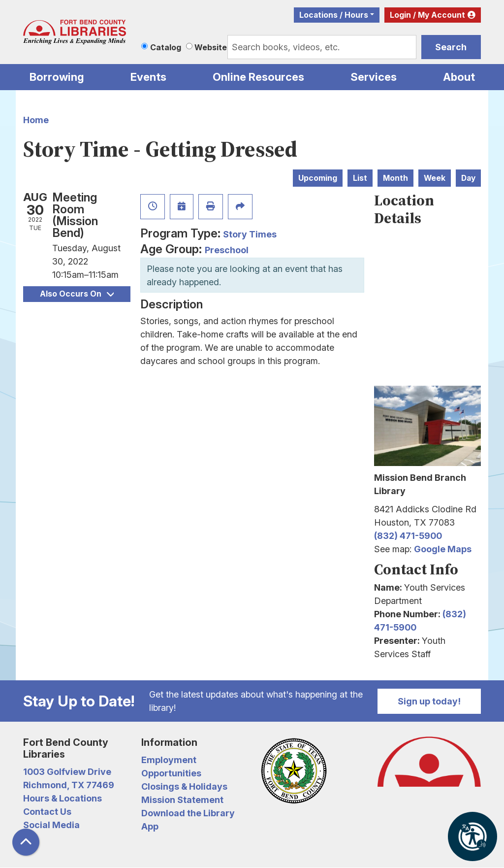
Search (451, 47)
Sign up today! (429, 701)
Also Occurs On (77, 294)
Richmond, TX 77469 (69, 785)
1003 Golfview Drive (67, 772)
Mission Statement (182, 800)
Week (435, 178)
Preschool (227, 250)
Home (36, 120)
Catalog (166, 47)
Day (468, 178)
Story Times (250, 234)
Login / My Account (427, 15)
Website (211, 47)
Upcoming (318, 178)
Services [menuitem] (374, 77)
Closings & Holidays (184, 786)
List (360, 178)
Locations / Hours (334, 15)
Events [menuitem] (148, 77)
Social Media (51, 825)
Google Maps (443, 549)
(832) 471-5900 (408, 536)
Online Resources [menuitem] (258, 77)
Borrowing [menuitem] (57, 77)
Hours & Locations (63, 798)
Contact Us (47, 812)
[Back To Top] (26, 842)
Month (395, 178)
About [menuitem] (459, 77)
